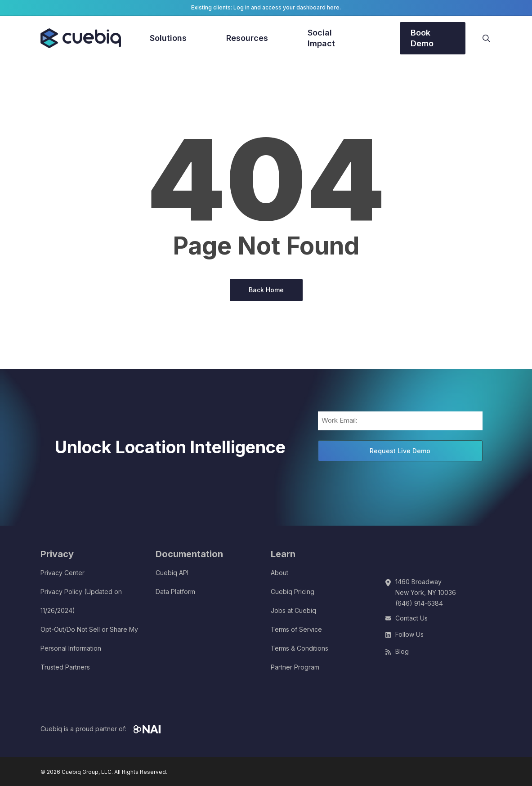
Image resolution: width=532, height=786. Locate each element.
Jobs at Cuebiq (293, 610)
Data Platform (175, 592)
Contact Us (411, 618)
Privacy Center (63, 573)
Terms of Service (296, 629)
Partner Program (295, 667)
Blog (402, 651)
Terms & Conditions (300, 648)
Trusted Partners (65, 667)
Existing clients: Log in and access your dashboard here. (266, 7)
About (279, 573)
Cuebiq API (172, 573)
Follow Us (409, 634)
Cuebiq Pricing (293, 592)
